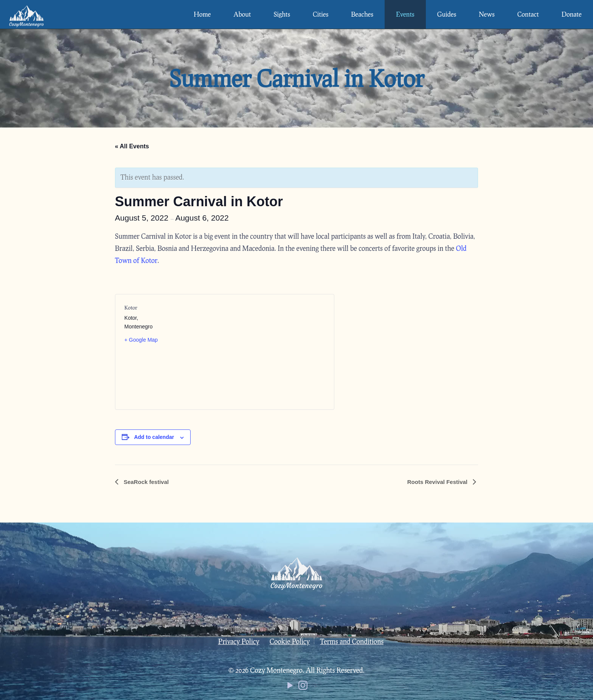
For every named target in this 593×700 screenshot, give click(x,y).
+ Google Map (141, 340)
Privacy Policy (239, 641)
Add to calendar (154, 437)
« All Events (132, 146)
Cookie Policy (290, 641)
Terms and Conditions (352, 641)
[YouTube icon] (290, 687)
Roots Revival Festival (438, 482)
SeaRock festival (145, 482)
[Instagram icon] (303, 687)
